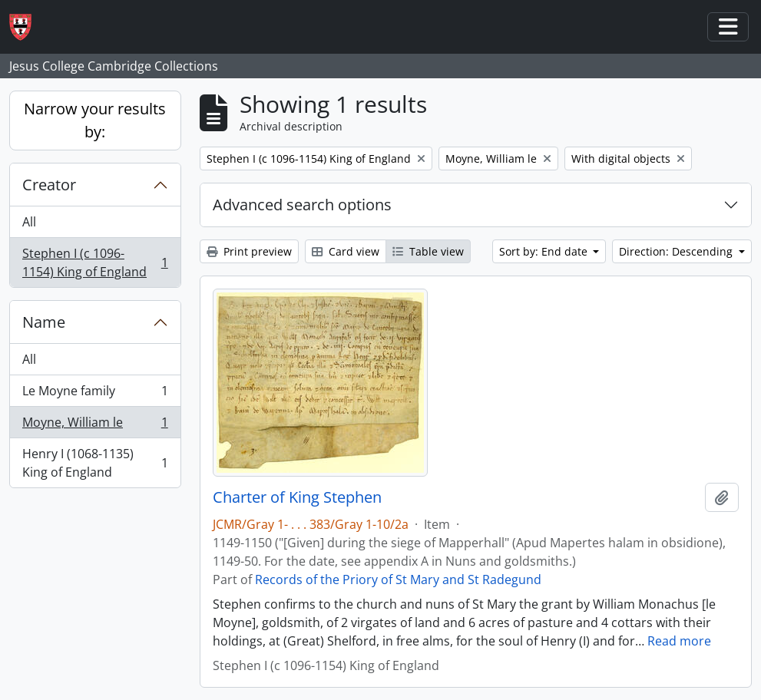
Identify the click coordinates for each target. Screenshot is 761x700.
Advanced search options (302, 205)
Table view (428, 251)
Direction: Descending (677, 251)
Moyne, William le (95, 426)
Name (44, 322)
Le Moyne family (95, 394)
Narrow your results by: (95, 120)
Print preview (249, 251)
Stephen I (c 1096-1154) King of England (95, 262)
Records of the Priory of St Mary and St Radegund (398, 579)
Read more (679, 641)
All (29, 222)
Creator (49, 185)
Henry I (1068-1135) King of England (95, 463)
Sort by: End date (545, 251)
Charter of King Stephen (297, 497)
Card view (346, 251)
